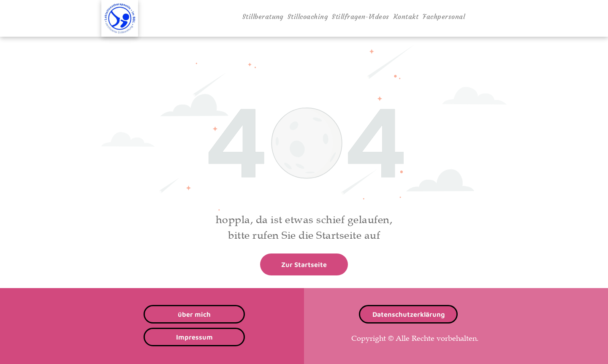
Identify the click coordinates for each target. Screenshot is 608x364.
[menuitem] (263, 16)
